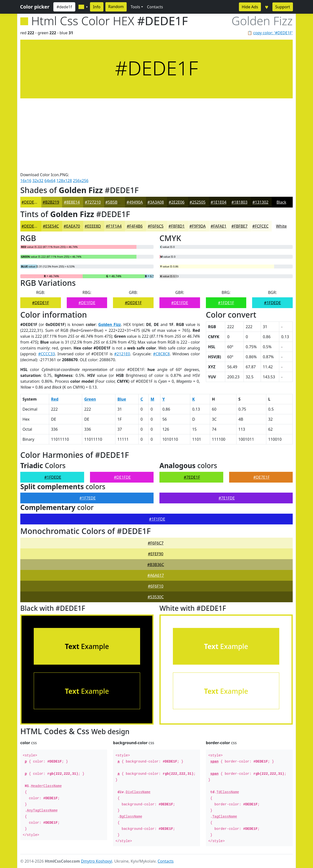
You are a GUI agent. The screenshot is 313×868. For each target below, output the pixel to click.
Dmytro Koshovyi (97, 861)
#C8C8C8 (161, 354)
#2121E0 (122, 354)
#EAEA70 (72, 226)
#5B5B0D (114, 202)
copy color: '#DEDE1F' (273, 33)
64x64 (50, 181)
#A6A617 (156, 575)
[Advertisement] (156, 135)
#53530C (156, 597)
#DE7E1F (261, 477)
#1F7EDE (88, 498)
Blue (122, 399)
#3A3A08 (156, 202)
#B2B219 (51, 202)
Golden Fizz (110, 324)
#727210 (93, 202)
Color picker (35, 7)
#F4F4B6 (135, 226)
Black (281, 202)
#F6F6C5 (156, 226)
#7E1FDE (227, 498)
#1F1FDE (157, 519)
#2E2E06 (177, 202)
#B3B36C (156, 565)
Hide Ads (250, 7)
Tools (135, 7)
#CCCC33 (46, 354)
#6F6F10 (156, 586)
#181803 (240, 202)
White (281, 226)
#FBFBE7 (239, 226)
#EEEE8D (93, 226)
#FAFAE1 (218, 226)
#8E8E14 (72, 202)
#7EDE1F (192, 477)
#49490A (135, 202)
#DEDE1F (30, 202)
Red (55, 399)
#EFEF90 (156, 554)
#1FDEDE (273, 303)
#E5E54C (51, 226)
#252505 (197, 202)
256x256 (81, 181)
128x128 (64, 181)
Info (97, 7)
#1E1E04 (218, 202)
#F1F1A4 (114, 226)
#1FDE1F (226, 303)
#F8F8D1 (177, 226)
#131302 (260, 202)
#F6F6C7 (156, 543)
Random (116, 7)
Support (283, 7)
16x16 (26, 181)
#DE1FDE (87, 303)
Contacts (155, 7)
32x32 (38, 181)
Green (90, 399)
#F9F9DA (197, 226)
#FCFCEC (260, 226)
